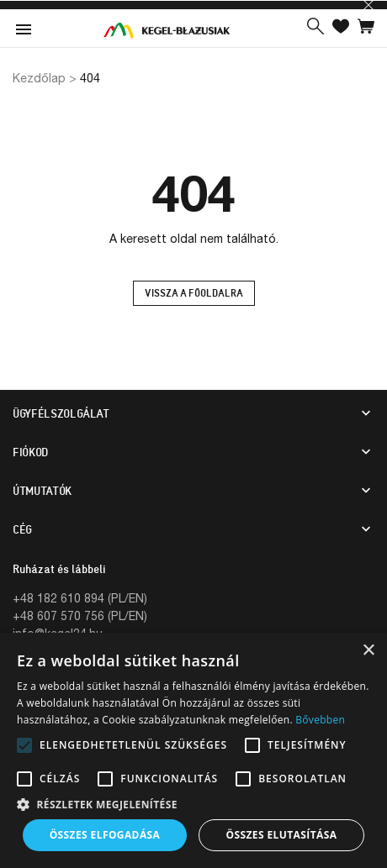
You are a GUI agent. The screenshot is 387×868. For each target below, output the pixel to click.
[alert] (193, 750)
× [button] (368, 651)
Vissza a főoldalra (194, 293)
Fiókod (31, 452)
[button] (315, 28)
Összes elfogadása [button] (105, 835)
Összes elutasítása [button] (282, 835)
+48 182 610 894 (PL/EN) (80, 598)
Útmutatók (42, 491)
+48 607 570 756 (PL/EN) (80, 615)
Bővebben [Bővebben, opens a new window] (320, 720)
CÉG (22, 529)
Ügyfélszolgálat (61, 413)
